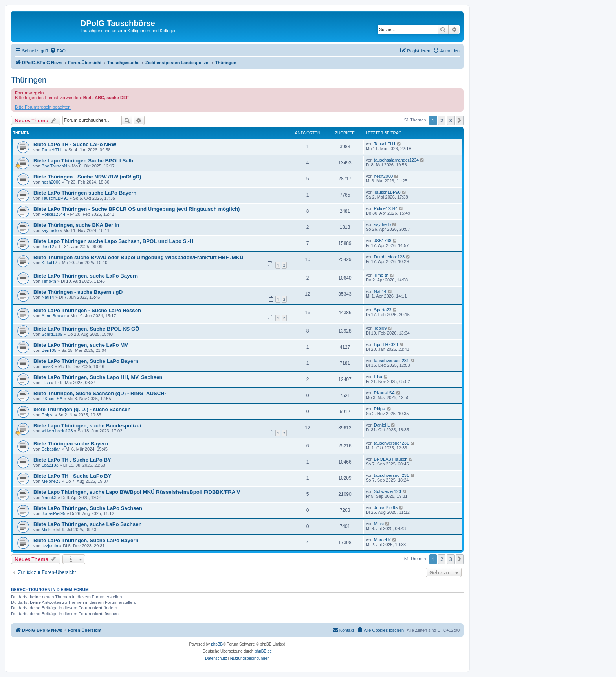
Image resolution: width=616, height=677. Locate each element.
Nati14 (48, 297)
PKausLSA (52, 399)
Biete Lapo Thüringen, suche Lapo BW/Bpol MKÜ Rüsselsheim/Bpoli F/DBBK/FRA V (137, 492)
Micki (47, 530)
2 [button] (442, 120)
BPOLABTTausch (391, 459)
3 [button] (451, 120)
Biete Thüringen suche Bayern (71, 444)
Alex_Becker (54, 316)
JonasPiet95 (54, 513)
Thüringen (29, 80)
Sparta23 (383, 310)
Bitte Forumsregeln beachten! (43, 107)
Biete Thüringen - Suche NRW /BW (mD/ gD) (87, 177)
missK (48, 366)
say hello (50, 230)
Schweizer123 (388, 491)
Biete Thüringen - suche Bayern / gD (78, 292)
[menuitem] (58, 51)
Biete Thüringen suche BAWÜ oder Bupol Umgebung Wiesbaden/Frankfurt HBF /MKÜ (138, 257)
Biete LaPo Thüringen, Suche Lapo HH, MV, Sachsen (98, 377)
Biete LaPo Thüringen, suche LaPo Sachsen (88, 524)
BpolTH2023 (386, 344)
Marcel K (382, 540)
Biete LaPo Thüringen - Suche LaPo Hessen (87, 310)
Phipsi (48, 415)
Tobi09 (380, 328)
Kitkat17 (49, 263)
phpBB (217, 644)
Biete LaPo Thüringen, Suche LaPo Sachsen (88, 508)
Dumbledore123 (389, 257)
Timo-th (49, 281)
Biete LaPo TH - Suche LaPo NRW (75, 144)
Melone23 (51, 481)
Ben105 (49, 350)
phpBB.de (263, 651)
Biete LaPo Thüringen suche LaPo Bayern (85, 193)
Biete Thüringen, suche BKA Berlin (76, 225)
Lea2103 (50, 465)
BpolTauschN (54, 166)
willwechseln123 (57, 431)
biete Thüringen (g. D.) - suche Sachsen (82, 409)
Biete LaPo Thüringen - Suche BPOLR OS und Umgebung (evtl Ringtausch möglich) (137, 209)
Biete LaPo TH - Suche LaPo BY (72, 476)
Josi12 (48, 247)
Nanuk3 (49, 497)
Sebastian (51, 449)
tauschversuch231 (391, 361)
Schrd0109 (52, 334)
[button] (460, 120)
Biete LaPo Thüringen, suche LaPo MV (81, 345)
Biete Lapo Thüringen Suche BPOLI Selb (83, 161)
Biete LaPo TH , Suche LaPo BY (72, 460)
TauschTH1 (53, 150)
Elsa (46, 383)
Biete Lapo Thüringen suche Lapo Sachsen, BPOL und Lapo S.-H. (114, 241)
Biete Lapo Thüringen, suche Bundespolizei (87, 426)
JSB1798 (383, 241)
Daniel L (382, 425)
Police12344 (54, 214)
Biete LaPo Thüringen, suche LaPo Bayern (86, 276)
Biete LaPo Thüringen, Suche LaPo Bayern (86, 361)
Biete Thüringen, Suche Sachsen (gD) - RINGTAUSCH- (100, 393)
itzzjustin (50, 546)
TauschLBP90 (55, 198)
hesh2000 (51, 182)
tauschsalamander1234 (396, 160)
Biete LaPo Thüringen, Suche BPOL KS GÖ (86, 329)
